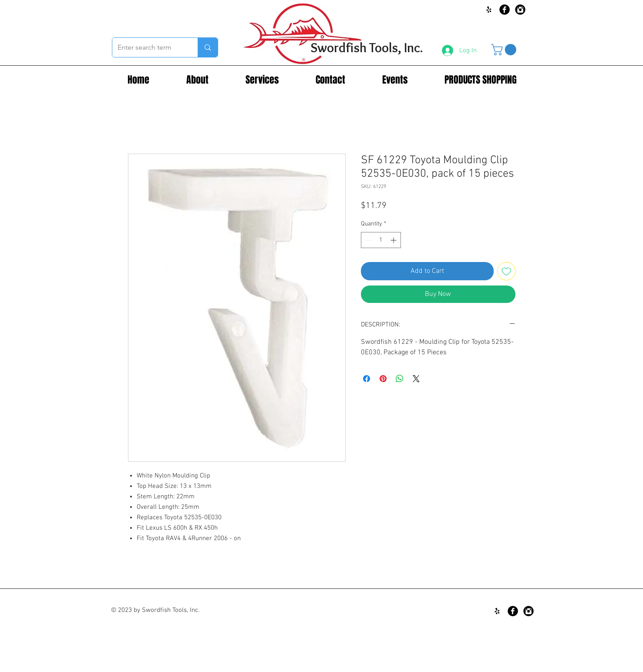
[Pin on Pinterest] (383, 379)
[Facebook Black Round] (505, 10)
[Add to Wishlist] (506, 271)
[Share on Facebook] (367, 379)
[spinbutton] (381, 240)
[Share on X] (416, 379)
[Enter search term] (149, 47)
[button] (505, 50)
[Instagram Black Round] (520, 10)
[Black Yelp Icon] (489, 10)
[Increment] (394, 240)
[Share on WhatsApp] (400, 379)
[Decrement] (368, 240)
